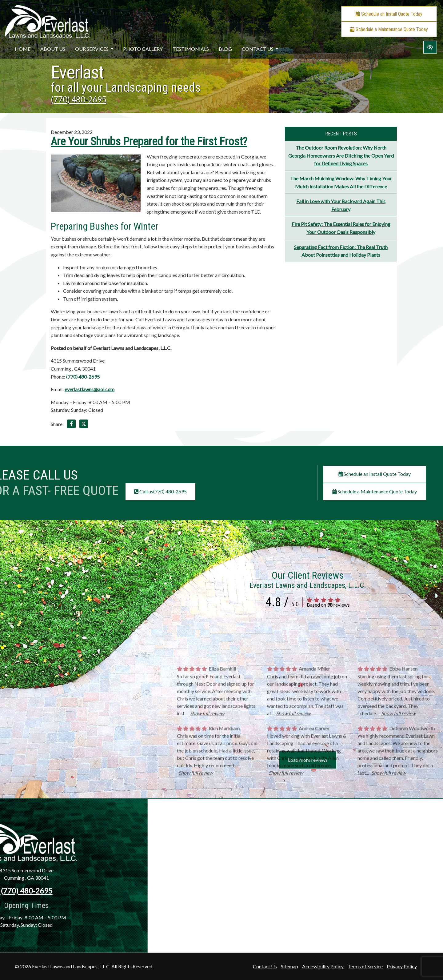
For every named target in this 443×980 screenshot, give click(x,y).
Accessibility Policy (323, 966)
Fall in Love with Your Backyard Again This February (341, 205)
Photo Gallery (143, 49)
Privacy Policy (402, 966)
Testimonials (191, 49)
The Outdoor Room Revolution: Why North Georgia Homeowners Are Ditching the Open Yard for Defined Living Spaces (341, 155)
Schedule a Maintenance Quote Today (389, 29)
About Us (53, 49)
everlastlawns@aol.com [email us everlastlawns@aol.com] (90, 389)
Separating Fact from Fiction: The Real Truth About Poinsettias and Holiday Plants (341, 251)
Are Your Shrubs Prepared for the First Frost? (149, 142)
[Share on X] (84, 425)
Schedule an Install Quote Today (389, 14)
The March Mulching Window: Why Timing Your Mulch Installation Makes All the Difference (341, 182)
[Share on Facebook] (71, 425)
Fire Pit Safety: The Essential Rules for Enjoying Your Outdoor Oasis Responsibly (341, 228)
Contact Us (260, 49)
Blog (225, 49)
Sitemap (289, 966)
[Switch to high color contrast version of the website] (430, 47)
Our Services (94, 49)
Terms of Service (365, 966)
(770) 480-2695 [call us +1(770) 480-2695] (79, 99)
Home (23, 49)
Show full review (207, 783)
